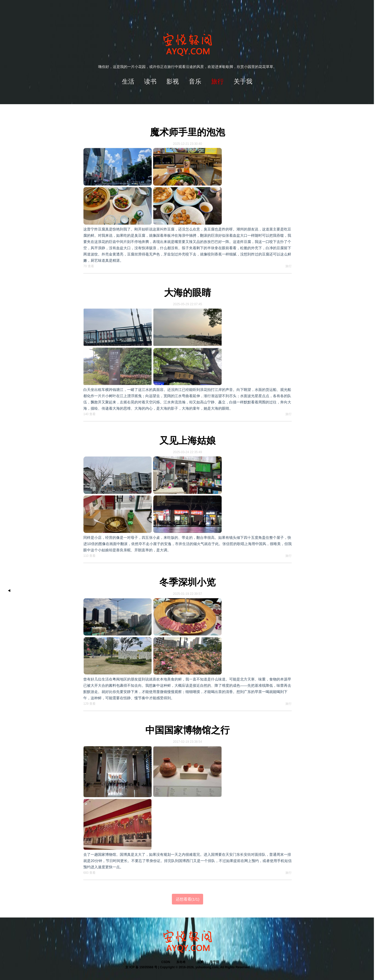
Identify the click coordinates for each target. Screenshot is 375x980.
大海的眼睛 (187, 293)
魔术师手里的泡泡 (187, 132)
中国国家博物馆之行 (187, 730)
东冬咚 (181, 962)
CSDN (166, 962)
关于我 (214, 962)
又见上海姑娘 (187, 441)
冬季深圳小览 (187, 582)
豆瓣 (200, 962)
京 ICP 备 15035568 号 (141, 967)
